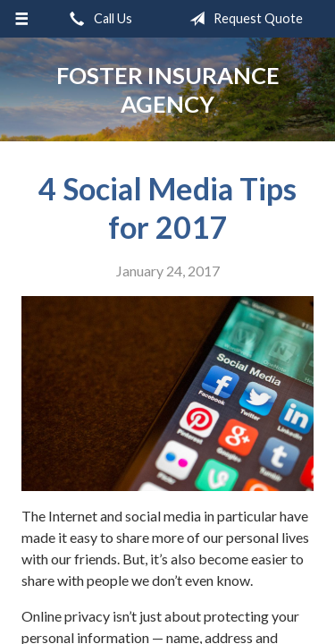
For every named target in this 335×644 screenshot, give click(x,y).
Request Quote (243, 19)
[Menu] (22, 19)
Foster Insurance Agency (168, 89)
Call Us (97, 19)
